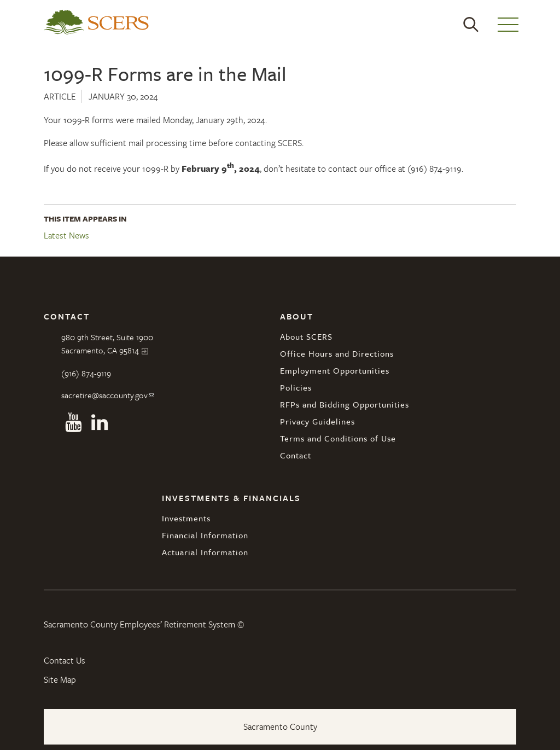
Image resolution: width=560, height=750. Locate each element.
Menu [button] (508, 25)
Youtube (73, 422)
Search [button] (471, 25)
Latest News (66, 236)
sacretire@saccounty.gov (104, 395)
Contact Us (65, 660)
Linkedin (100, 422)
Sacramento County (280, 726)
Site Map (60, 679)
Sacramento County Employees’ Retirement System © (144, 624)
